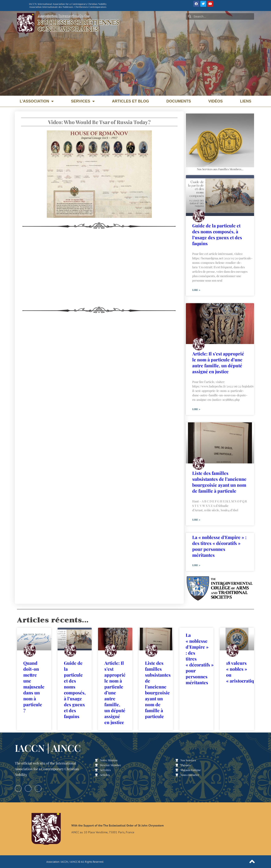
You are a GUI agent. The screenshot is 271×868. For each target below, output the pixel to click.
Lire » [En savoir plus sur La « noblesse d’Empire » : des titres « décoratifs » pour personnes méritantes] (196, 565)
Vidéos (216, 101)
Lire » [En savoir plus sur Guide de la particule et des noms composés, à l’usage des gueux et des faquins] (196, 290)
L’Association (37, 101)
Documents (179, 101)
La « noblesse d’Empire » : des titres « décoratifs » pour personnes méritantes (219, 546)
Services (83, 101)
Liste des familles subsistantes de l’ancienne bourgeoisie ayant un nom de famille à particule (219, 482)
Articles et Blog (131, 101)
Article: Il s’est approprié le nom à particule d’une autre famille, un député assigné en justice (218, 362)
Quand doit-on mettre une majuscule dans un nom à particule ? (34, 687)
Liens (246, 101)
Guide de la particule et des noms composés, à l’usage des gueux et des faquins (217, 234)
